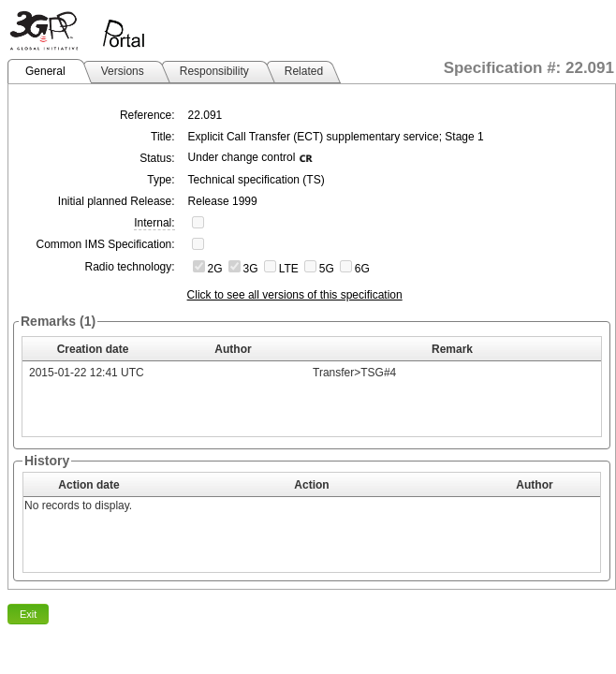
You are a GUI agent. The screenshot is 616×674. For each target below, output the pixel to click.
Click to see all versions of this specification (295, 295)
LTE (289, 269)
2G (215, 269)
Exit (28, 614)
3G (251, 269)
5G (327, 269)
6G (362, 269)
